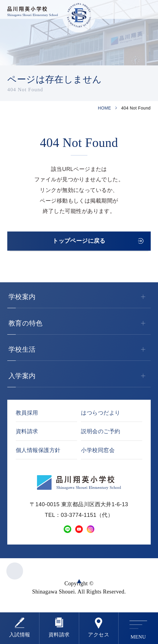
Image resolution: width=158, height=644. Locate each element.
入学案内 (80, 378)
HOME (104, 108)
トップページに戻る (79, 242)
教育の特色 (80, 325)
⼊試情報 (20, 635)
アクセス (99, 635)
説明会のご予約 (101, 433)
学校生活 (80, 351)
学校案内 (80, 299)
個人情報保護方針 (38, 452)
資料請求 (59, 635)
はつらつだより (101, 415)
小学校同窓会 (98, 452)
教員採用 (27, 415)
